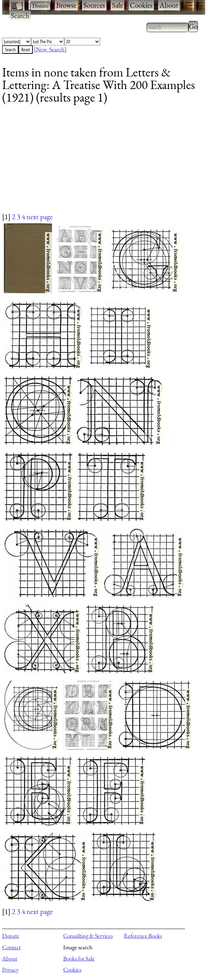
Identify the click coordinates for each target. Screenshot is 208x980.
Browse (66, 5)
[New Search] (50, 49)
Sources (94, 5)
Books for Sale (79, 958)
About (169, 5)
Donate (11, 936)
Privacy (10, 970)
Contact (11, 947)
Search (20, 16)
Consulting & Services (88, 936)
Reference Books (143, 936)
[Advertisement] (99, 163)
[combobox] (168, 27)
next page (40, 217)
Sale (117, 5)
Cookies (141, 5)
